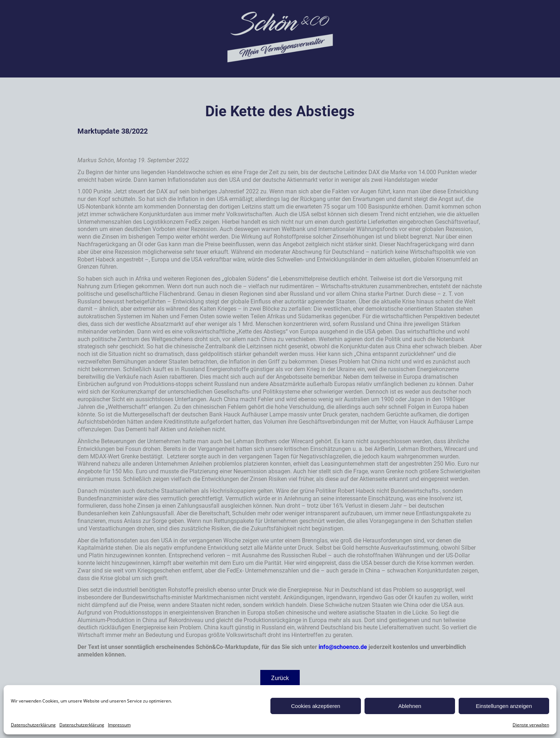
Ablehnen (410, 706)
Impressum (119, 725)
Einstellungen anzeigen (504, 706)
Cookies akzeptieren (316, 706)
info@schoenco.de (343, 647)
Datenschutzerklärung (33, 725)
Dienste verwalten (531, 725)
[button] (280, 678)
